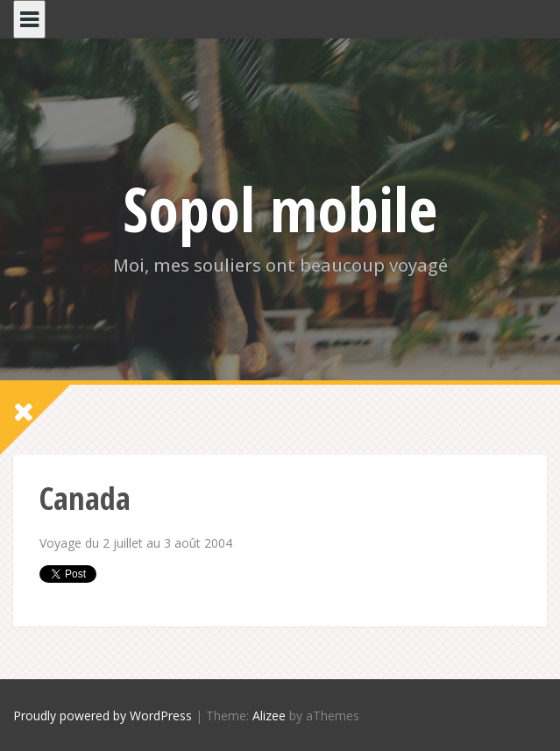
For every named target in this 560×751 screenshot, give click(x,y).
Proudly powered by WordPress (103, 716)
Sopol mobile (280, 209)
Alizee (269, 716)
